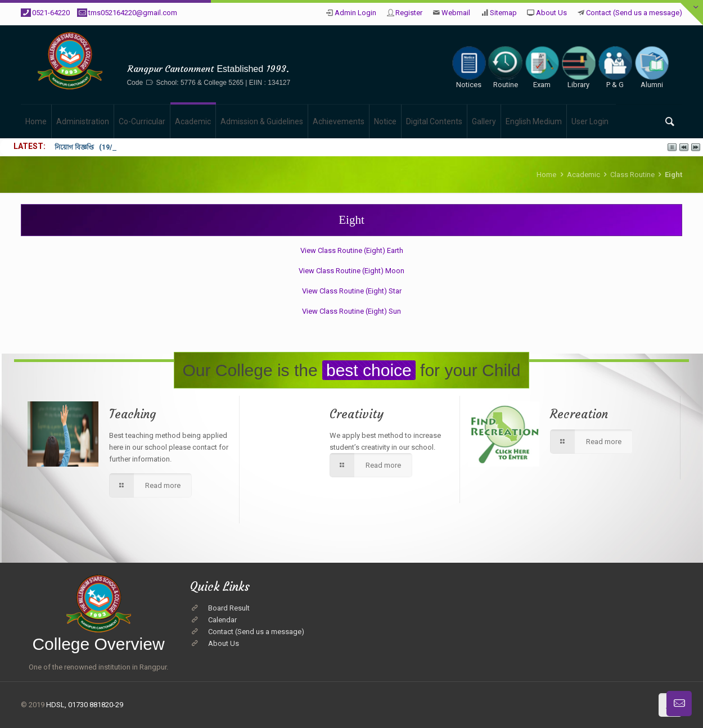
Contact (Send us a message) (634, 13)
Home (546, 175)
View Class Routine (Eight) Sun (351, 311)
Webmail (456, 13)
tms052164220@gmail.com (133, 13)
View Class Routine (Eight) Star (352, 291)
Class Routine (632, 175)
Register (409, 13)
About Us (551, 13)
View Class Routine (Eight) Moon (351, 271)
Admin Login (355, 13)
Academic (583, 175)
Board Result (229, 608)
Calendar (222, 620)
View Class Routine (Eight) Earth (352, 250)
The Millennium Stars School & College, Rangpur (209, 51)
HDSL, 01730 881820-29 (85, 705)
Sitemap (503, 13)
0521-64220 (51, 13)
